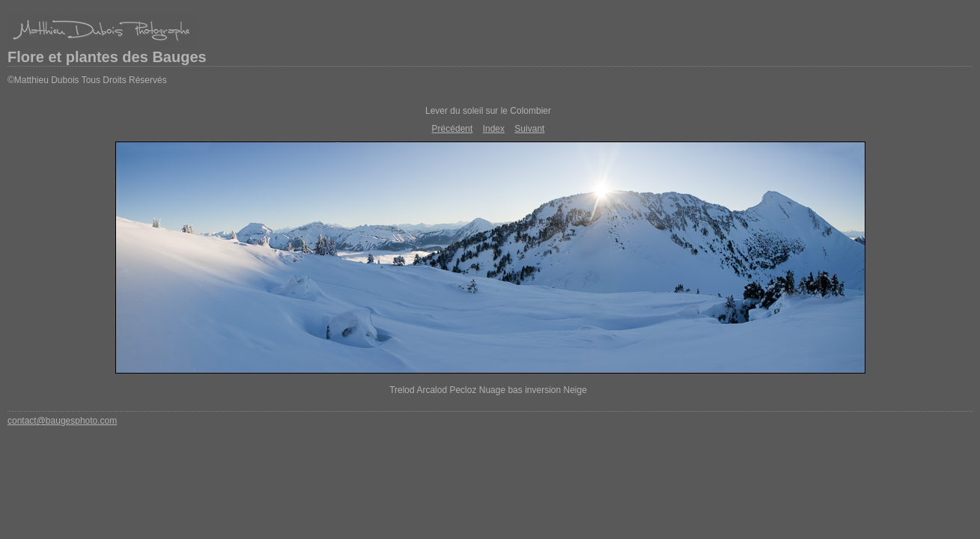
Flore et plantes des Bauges (107, 57)
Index (494, 129)
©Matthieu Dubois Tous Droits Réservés (87, 80)
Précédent (453, 129)
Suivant (529, 129)
